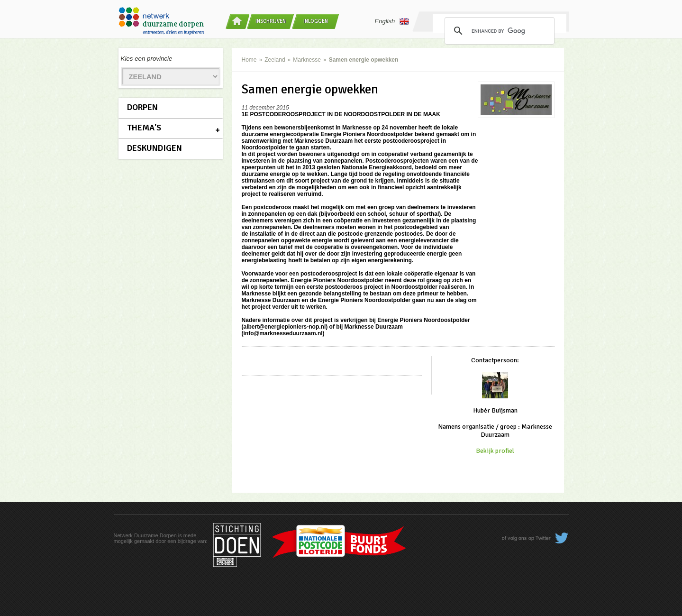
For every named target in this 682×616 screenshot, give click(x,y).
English (392, 21)
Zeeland (275, 60)
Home (249, 60)
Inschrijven (271, 21)
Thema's (144, 128)
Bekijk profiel (495, 451)
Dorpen (142, 107)
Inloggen (316, 21)
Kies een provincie (147, 59)
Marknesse (307, 60)
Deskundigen (155, 148)
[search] (498, 31)
